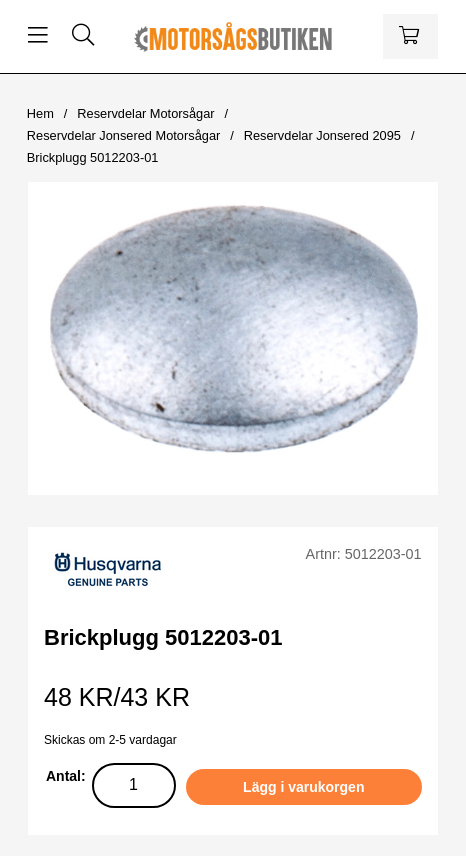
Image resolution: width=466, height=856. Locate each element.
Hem (40, 113)
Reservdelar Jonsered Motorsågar (123, 135)
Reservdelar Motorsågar (145, 113)
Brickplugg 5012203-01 (93, 157)
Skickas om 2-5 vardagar (110, 740)
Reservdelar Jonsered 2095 (322, 135)
